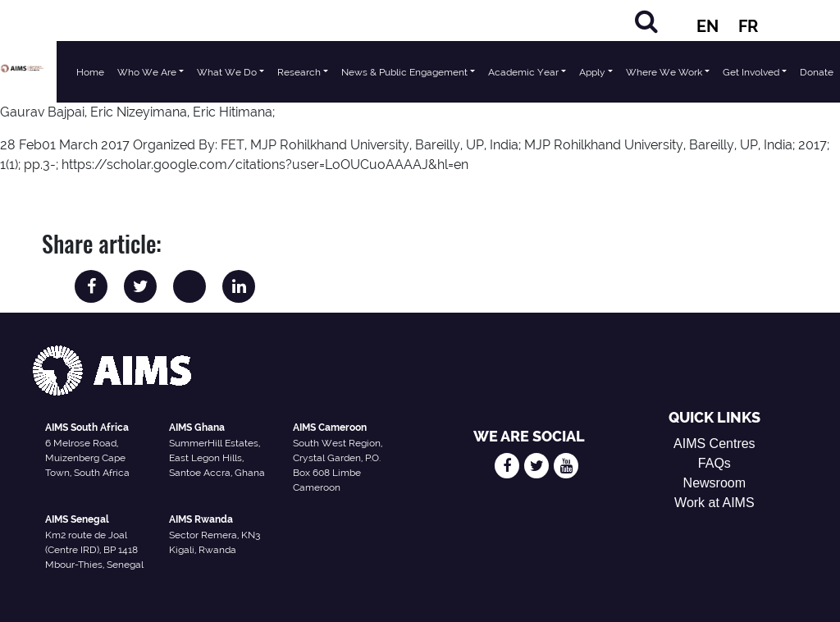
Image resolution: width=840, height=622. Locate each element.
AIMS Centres (714, 444)
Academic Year (523, 72)
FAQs (714, 463)
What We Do (227, 72)
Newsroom (714, 483)
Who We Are (147, 72)
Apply (592, 72)
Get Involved (751, 72)
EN (708, 26)
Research (299, 72)
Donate (817, 72)
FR (748, 26)
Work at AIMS (714, 503)
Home (90, 72)
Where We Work (664, 72)
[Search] (646, 21)
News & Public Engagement (404, 72)
